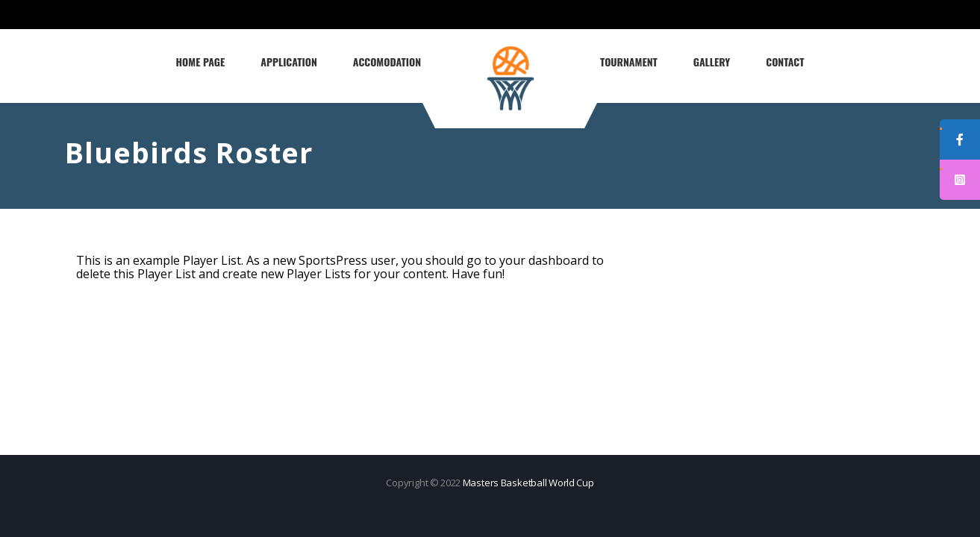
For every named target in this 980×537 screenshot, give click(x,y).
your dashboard (544, 260)
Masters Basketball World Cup (528, 483)
